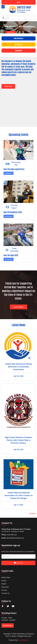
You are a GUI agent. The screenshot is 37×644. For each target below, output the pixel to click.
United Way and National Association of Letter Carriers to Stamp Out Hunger (19, 495)
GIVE (18, 2)
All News (33, 513)
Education (5, 587)
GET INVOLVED (18, 44)
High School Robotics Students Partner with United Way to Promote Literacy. (18, 440)
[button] (3, 27)
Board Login (8, 625)
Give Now (18, 306)
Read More (11, 32)
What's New (6, 577)
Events (4, 580)
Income (4, 590)
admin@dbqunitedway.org (13, 537)
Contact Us (5, 593)
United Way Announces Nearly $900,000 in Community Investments (18, 366)
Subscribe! (18, 562)
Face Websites (23, 640)
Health (4, 583)
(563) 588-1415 (9, 534)
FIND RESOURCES (18, 38)
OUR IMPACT (19, 50)
